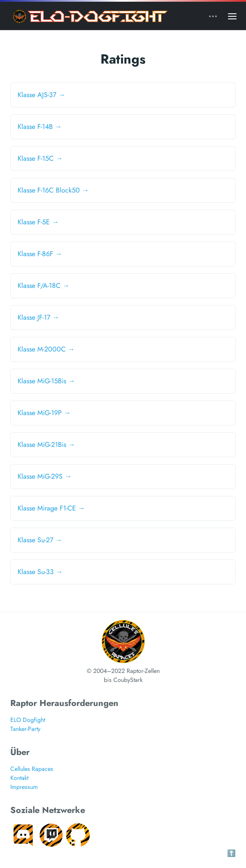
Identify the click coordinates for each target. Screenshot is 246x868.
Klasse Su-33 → (40, 572)
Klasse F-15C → (40, 158)
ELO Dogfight (28, 720)
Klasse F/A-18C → (44, 286)
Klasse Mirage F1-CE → (51, 508)
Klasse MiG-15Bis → (46, 381)
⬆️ (231, 853)
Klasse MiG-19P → (44, 413)
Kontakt (19, 778)
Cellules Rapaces (32, 769)
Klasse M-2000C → (46, 349)
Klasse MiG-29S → (45, 476)
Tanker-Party (25, 729)
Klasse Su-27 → (40, 540)
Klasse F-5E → (38, 222)
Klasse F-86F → (40, 254)
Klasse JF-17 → (38, 317)
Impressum (24, 787)
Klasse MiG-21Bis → (46, 445)
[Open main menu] (232, 16)
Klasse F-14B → (40, 127)
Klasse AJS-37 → (41, 95)
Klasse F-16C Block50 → (53, 190)
